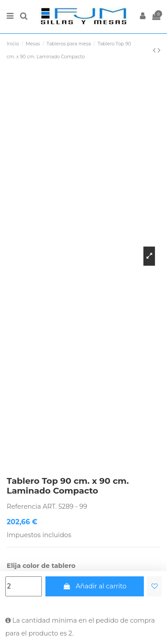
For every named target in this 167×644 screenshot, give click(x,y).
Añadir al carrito (94, 586)
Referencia (24, 506)
